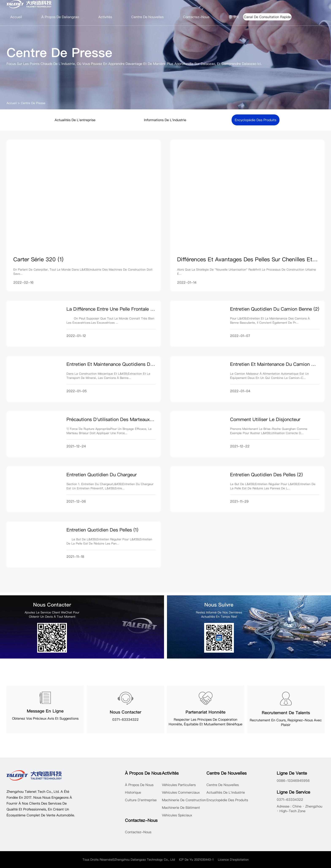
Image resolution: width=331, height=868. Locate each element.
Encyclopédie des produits (256, 120)
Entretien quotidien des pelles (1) (102, 530)
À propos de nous (139, 785)
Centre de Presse (33, 103)
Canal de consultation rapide (267, 17)
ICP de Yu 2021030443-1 (196, 860)
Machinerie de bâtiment (181, 808)
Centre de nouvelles (147, 17)
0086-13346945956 (293, 781)
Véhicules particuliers (179, 785)
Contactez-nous (196, 17)
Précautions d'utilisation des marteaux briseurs (118, 419)
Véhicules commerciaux (181, 792)
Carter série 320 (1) (38, 259)
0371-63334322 (125, 719)
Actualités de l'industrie (226, 792)
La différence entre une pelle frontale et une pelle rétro (128, 309)
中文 (234, 17)
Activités (105, 17)
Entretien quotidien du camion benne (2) (275, 309)
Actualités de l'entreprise (75, 120)
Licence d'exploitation (233, 860)
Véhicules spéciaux (177, 815)
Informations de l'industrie (165, 120)
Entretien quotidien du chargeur (102, 475)
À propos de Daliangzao (60, 17)
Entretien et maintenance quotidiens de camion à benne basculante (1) (144, 364)
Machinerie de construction (184, 800)
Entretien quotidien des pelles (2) (266, 475)
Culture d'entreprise (141, 800)
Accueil (16, 17)
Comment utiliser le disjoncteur (265, 419)
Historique (133, 792)
